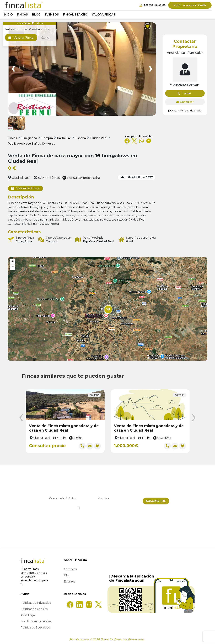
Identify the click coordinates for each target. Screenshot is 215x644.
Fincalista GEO (75, 15)
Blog (36, 15)
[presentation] (21, 418)
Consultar (185, 102)
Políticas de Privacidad (36, 603)
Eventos (52, 15)
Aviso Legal (28, 615)
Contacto (70, 569)
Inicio (8, 15)
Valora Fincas (103, 15)
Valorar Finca (21, 38)
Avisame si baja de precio (185, 111)
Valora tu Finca (25, 188)
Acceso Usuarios (152, 5)
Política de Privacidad (123, 506)
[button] (108, 309)
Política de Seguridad (35, 628)
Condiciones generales (36, 621)
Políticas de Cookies (34, 609)
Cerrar (46, 38)
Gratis (190, 5)
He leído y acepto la (108, 506)
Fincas (22, 15)
